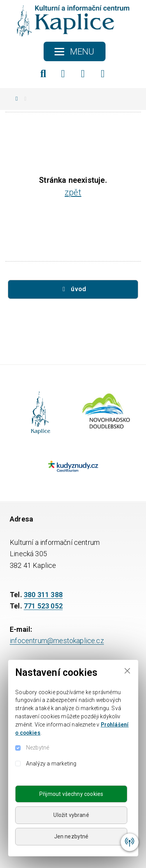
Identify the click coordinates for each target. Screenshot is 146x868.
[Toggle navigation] (75, 51)
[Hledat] (43, 74)
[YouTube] (103, 74)
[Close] (127, 671)
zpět (73, 192)
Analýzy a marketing (51, 764)
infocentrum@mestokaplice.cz (57, 641)
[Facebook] (63, 74)
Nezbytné (38, 748)
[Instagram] (83, 74)
